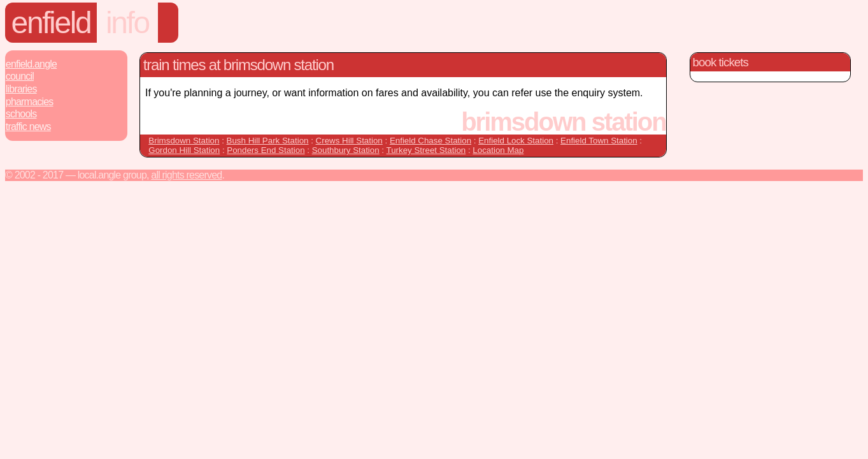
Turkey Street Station (426, 150)
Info (127, 23)
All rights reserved (186, 175)
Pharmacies (30, 102)
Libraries (21, 89)
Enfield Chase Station (430, 141)
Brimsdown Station (184, 141)
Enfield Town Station (599, 141)
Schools (21, 114)
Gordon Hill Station (184, 150)
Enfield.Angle (31, 64)
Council (20, 76)
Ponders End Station (266, 150)
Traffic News (28, 127)
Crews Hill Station (349, 141)
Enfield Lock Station (516, 141)
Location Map (498, 150)
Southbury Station (346, 150)
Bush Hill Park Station (268, 141)
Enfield (51, 23)
